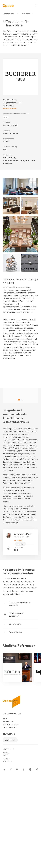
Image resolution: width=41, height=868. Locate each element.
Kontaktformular (12, 714)
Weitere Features (13, 632)
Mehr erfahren (17, 668)
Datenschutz (7, 761)
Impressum (7, 758)
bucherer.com (9, 108)
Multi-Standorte (13, 624)
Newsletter (9, 734)
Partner (5, 755)
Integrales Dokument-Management (15, 614)
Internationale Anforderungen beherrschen (17, 604)
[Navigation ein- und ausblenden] (37, 6)
